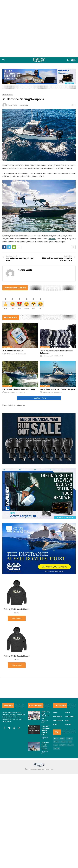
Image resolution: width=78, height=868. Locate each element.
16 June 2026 (58, 356)
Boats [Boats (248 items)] (56, 739)
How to (68, 712)
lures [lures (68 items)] (56, 745)
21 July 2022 (24, 105)
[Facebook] (4, 728)
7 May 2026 (58, 392)
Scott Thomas (11, 354)
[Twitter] (9, 728)
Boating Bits (8, 95)
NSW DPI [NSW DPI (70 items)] (63, 745)
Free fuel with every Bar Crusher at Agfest (57, 389)
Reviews (68, 724)
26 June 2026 (45, 721)
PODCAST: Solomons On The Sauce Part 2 (46, 730)
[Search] (68, 60)
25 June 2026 (21, 354)
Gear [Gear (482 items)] (70, 742)
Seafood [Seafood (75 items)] (71, 745)
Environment (70, 716)
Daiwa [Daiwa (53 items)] (62, 739)
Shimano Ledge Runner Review (45, 746)
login (10, 405)
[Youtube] (14, 728)
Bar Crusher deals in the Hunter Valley (19, 389)
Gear (67, 720)
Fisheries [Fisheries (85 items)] (70, 739)
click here (52, 239)
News (55, 712)
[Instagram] (19, 728)
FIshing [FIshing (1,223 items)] (56, 742)
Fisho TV (56, 724)
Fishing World (12, 105)
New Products (58, 720)
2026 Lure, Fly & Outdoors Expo (46, 715)
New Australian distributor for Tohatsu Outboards (57, 352)
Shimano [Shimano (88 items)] (57, 748)
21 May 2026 (21, 392)
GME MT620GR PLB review (13, 351)
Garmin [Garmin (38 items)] (64, 742)
